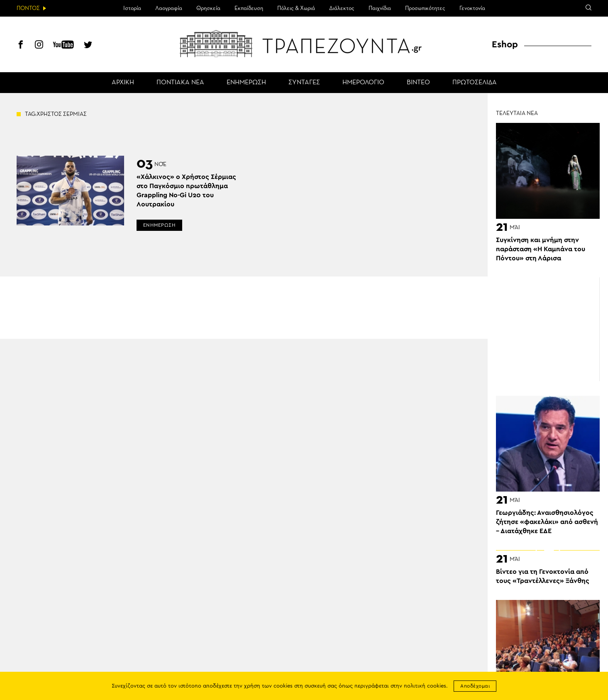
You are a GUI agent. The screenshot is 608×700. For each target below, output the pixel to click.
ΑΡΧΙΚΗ (123, 83)
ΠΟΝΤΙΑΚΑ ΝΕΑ (180, 83)
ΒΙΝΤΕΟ (418, 83)
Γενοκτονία (472, 8)
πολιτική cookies (425, 686)
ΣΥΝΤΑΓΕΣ (304, 83)
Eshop (505, 44)
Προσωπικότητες (425, 8)
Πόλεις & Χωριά (296, 8)
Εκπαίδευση (249, 8)
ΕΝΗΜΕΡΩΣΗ (246, 83)
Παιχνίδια (380, 8)
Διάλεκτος (342, 8)
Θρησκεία (208, 8)
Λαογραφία (169, 8)
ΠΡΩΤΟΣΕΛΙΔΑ (475, 83)
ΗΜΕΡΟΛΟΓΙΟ (363, 83)
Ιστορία (132, 8)
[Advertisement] (548, 329)
